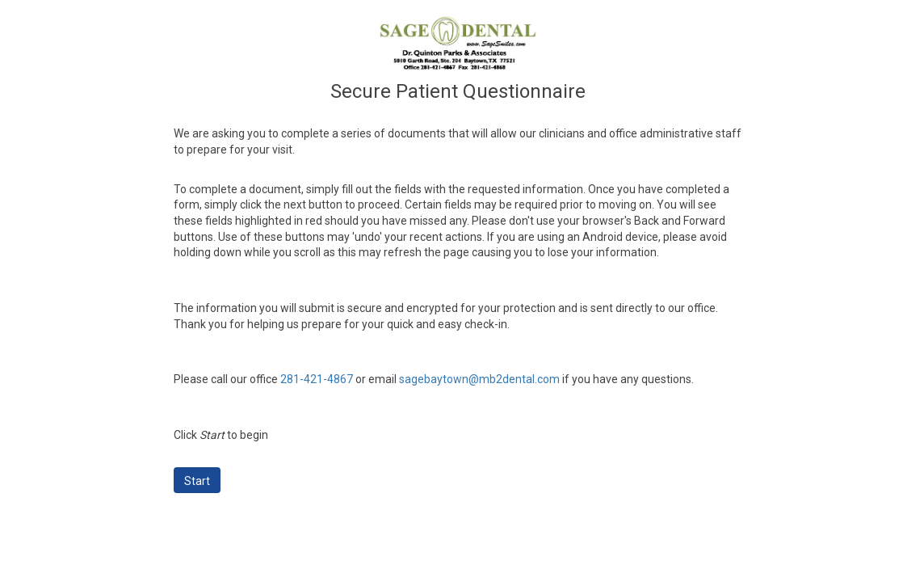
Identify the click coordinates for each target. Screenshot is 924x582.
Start (197, 481)
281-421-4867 (317, 379)
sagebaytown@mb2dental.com (479, 379)
